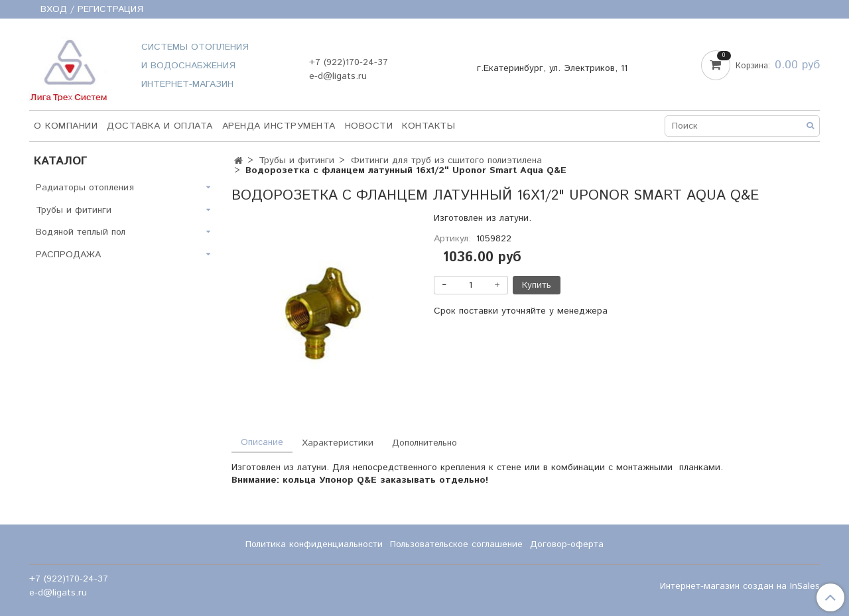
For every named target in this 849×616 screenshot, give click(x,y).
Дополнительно (424, 443)
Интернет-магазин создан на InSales (740, 586)
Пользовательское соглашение (456, 544)
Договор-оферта (567, 544)
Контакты (428, 126)
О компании (66, 126)
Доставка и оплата (160, 126)
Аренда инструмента (279, 126)
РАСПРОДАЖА (68, 255)
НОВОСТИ (369, 126)
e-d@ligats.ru (338, 76)
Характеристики (338, 443)
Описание (262, 442)
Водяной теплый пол (81, 232)
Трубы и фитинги (296, 160)
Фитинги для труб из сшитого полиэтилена (446, 160)
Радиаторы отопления (85, 188)
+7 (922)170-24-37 (349, 62)
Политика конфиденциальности (314, 544)
